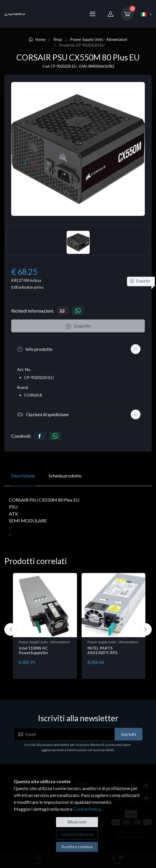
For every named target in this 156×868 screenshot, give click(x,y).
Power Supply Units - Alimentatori (99, 39)
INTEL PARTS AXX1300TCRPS (102, 650)
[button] (78, 349)
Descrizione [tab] (23, 476)
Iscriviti (129, 734)
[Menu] (93, 14)
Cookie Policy (87, 809)
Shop (58, 39)
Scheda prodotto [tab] (65, 476)
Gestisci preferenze (77, 834)
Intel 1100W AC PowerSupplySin (33, 650)
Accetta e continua (77, 847)
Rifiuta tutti (77, 822)
